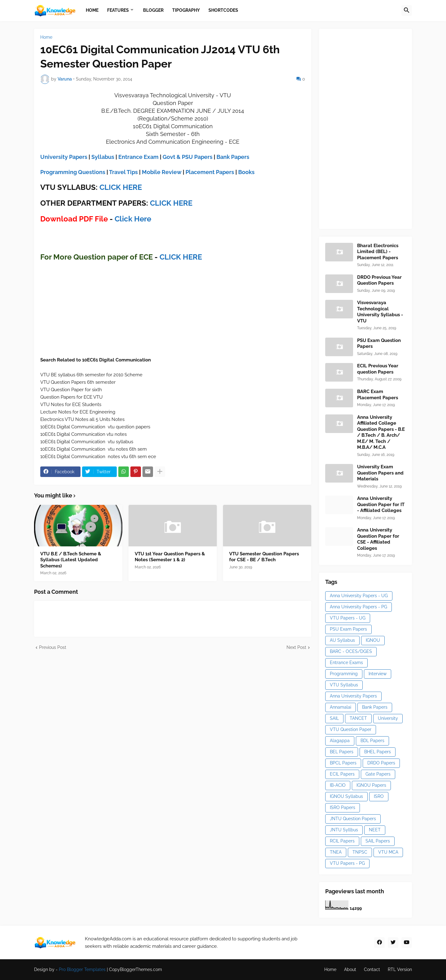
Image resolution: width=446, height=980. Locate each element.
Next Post (296, 647)
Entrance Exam (138, 157)
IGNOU (373, 640)
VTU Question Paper (351, 729)
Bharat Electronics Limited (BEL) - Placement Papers (378, 252)
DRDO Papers (381, 763)
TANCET (358, 718)
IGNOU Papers (371, 785)
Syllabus (103, 157)
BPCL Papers (343, 763)
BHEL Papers (378, 752)
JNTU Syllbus (344, 830)
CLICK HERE (121, 187)
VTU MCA (388, 852)
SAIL (334, 718)
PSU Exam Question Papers (379, 343)
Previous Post (53, 647)
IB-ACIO (338, 785)
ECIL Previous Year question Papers (378, 369)
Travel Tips (123, 172)
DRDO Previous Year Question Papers (379, 280)
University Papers (64, 157)
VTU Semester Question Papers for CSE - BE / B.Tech (264, 557)
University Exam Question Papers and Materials (380, 473)
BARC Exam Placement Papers (378, 395)
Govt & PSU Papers (188, 157)
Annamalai (341, 707)
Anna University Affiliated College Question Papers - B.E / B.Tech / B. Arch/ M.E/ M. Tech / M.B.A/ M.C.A (381, 432)
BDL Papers (372, 741)
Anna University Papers (353, 696)
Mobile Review (162, 172)
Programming (344, 674)
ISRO (379, 796)
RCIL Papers (342, 841)
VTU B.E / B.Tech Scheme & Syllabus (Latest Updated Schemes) (71, 560)
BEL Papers (342, 752)
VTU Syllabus (344, 685)
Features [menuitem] (118, 10)
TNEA (336, 852)
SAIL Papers (378, 841)
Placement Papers (210, 172)
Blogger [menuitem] (153, 10)
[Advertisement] (372, 128)
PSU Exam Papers (348, 629)
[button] (407, 11)
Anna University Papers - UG (359, 596)
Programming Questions (73, 172)
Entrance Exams (346, 663)
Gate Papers (378, 774)
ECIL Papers (342, 774)
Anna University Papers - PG (359, 607)
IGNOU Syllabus (346, 796)
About (350, 969)
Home (46, 37)
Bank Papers (233, 157)
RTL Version (400, 969)
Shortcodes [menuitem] (223, 10)
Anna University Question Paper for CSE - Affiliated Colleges (378, 539)
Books (246, 172)
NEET (375, 830)
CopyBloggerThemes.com (136, 969)
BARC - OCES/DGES (351, 651)
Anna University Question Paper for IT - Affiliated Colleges (381, 504)
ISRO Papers (343, 807)
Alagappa (340, 741)
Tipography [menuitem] (186, 10)
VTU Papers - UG (348, 618)
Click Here (133, 219)
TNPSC (360, 852)
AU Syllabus (342, 640)
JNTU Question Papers (353, 819)
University (388, 718)
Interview (378, 674)
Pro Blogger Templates (82, 969)
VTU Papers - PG (347, 863)
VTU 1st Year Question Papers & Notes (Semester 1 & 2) (170, 557)
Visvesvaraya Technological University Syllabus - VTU (380, 312)
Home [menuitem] (92, 10)
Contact (372, 969)
